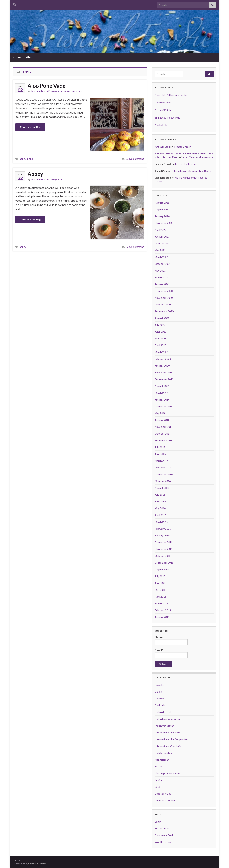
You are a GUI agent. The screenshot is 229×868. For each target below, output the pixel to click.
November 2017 (164, 427)
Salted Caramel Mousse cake (197, 157)
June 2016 (161, 501)
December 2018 (164, 406)
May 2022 (160, 250)
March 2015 (161, 603)
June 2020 (161, 332)
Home (17, 57)
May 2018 (160, 413)
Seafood (159, 780)
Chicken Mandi (163, 103)
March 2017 (161, 461)
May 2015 (160, 590)
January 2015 (162, 617)
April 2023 (160, 230)
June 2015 (161, 583)
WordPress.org (163, 842)
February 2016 (163, 529)
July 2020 (160, 325)
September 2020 (164, 311)
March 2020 (161, 352)
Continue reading (30, 127)
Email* (171, 653)
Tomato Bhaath (182, 147)
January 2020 (162, 366)
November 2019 (164, 372)
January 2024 (162, 216)
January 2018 (162, 420)
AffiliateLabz (162, 147)
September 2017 (164, 440)
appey (23, 159)
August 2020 (162, 318)
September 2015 (164, 563)
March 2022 (161, 257)
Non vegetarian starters (168, 773)
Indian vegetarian (54, 91)
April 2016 (160, 515)
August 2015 (162, 569)
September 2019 (164, 379)
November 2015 (164, 549)
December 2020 (164, 291)
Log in (158, 822)
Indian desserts (164, 712)
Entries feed (162, 828)
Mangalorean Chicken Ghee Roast (192, 171)
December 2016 (164, 474)
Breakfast (160, 685)
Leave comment (135, 159)
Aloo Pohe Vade (47, 86)
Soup (158, 787)
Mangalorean (162, 760)
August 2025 (162, 203)
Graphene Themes (37, 864)
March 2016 (161, 522)
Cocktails (160, 705)
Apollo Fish (161, 125)
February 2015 (163, 610)
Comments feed (164, 835)
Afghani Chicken (164, 110)
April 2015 (160, 597)
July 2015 (160, 576)
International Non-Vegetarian (171, 739)
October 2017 (163, 434)
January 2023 (162, 237)
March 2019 (161, 393)
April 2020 (160, 345)
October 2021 (163, 264)
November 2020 (164, 298)
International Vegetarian (169, 746)
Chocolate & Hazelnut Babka (171, 95)
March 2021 (161, 277)
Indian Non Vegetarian (167, 719)
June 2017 (161, 454)
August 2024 (162, 209)
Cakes (158, 692)
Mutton (159, 766)
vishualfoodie (37, 91)
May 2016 (160, 508)
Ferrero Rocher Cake (187, 164)
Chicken (159, 698)
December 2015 (164, 542)
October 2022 (163, 243)
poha (30, 159)
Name (171, 640)
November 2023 (164, 223)
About (30, 57)
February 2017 (163, 468)
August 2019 (162, 386)
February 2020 (163, 359)
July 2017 (160, 447)
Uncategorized (163, 794)
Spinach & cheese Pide (167, 118)
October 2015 (163, 556)
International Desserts (168, 732)
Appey (35, 174)
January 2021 (162, 284)
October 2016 (163, 481)
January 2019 (162, 400)
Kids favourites (163, 753)
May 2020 (160, 338)
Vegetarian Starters (73, 91)
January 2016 (162, 535)
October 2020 (163, 304)
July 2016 (160, 495)
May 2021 (160, 271)
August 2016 (162, 488)
